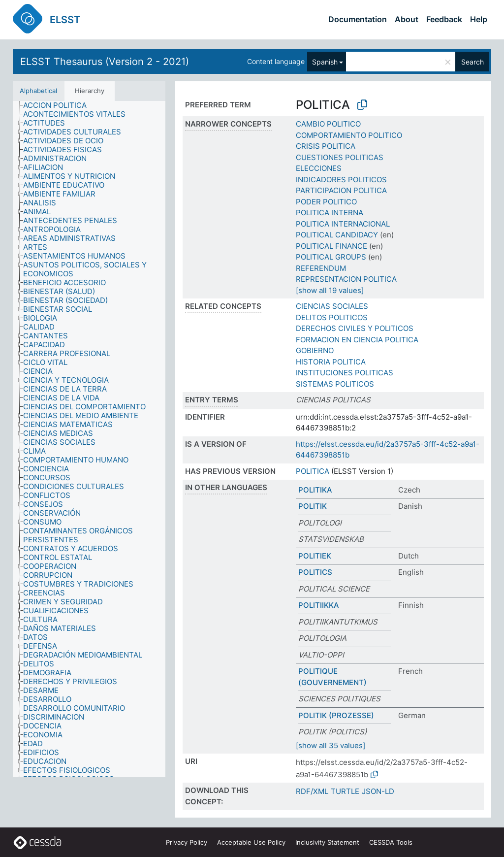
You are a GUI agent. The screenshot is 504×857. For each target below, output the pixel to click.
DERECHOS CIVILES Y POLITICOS (355, 328)
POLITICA (313, 471)
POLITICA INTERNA (330, 213)
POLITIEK (315, 556)
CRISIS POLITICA (326, 146)
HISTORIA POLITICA (331, 362)
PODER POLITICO (326, 202)
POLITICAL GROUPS (331, 257)
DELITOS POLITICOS (332, 317)
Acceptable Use (251, 842)
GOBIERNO (315, 350)
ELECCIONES (319, 168)
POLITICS (315, 572)
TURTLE (345, 791)
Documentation (358, 19)
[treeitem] (59, 105)
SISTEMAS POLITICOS (335, 384)
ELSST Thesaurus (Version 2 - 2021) (105, 62)
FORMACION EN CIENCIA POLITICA (357, 340)
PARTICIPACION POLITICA (341, 190)
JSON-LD (378, 791)
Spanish (325, 62)
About (407, 19)
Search (472, 62)
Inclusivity (327, 842)
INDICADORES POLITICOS (341, 180)
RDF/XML (312, 791)
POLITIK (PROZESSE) (336, 715)
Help (479, 19)
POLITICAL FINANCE (331, 246)
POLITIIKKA (319, 605)
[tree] (89, 439)
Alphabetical (38, 91)
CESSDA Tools (391, 842)
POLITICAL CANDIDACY (337, 235)
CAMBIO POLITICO (328, 124)
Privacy (187, 842)
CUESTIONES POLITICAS (340, 157)
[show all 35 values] (331, 745)
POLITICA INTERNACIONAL (343, 224)
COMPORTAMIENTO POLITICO (349, 135)
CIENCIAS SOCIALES (332, 306)
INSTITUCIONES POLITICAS (345, 373)
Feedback (444, 19)
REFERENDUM (321, 268)
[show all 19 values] (330, 290)
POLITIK (313, 506)
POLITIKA (315, 490)
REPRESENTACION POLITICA (346, 279)
